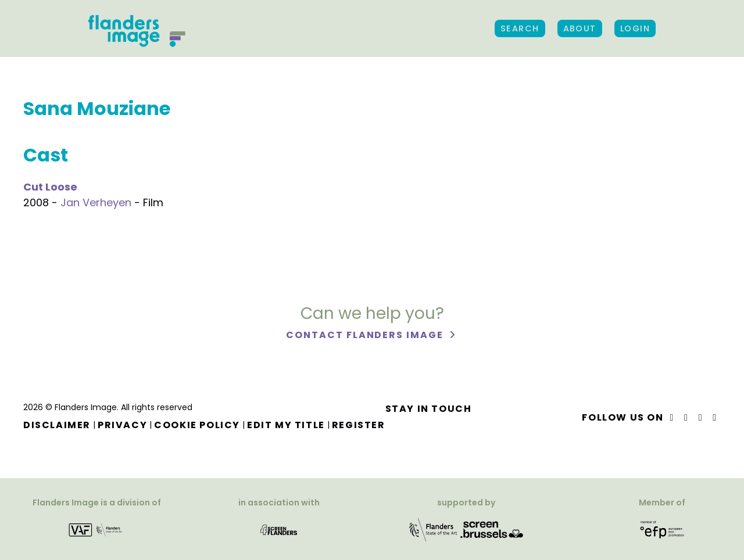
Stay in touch (429, 409)
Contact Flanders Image (366, 335)
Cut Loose (50, 187)
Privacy (122, 425)
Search (520, 28)
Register (359, 425)
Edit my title (286, 425)
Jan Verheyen (96, 202)
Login (635, 28)
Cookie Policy (197, 425)
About (580, 28)
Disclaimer (57, 425)
